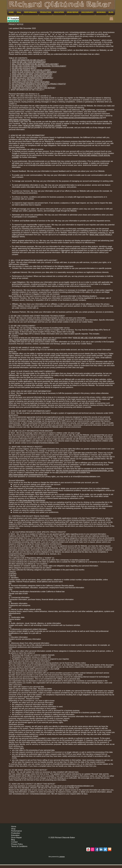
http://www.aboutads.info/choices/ (32, 500)
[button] (111, 18)
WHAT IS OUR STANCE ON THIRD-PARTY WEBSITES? (34, 72)
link (73, 332)
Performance (17, 831)
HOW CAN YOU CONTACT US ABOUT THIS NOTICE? (34, 88)
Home (14, 827)
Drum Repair (16, 838)
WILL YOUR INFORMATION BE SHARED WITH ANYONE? (35, 64)
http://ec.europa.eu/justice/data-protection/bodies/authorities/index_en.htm (85, 471)
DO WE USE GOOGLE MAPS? (24, 68)
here (17, 332)
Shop (13, 829)
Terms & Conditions (19, 846)
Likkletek (62, 857)
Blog (13, 840)
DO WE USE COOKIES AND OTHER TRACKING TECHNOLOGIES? (39, 66)
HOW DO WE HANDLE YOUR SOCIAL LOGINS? (31, 70)
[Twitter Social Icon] (105, 849)
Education (15, 835)
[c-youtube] (88, 849)
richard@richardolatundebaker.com (68, 38)
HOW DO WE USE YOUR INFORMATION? (29, 62)
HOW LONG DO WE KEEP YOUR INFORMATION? (32, 74)
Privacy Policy (17, 844)
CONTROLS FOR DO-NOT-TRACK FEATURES (31, 82)
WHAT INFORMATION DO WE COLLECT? (29, 60)
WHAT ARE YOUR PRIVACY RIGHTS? (27, 80)
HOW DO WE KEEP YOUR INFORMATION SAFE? (32, 76)
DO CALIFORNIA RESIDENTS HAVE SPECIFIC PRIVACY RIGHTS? (39, 84)
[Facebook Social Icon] (97, 849)
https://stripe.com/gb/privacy (20, 120)
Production (16, 833)
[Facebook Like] (107, 827)
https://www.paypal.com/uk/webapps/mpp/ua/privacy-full (81, 118)
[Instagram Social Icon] (92, 849)
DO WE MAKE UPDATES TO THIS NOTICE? (30, 86)
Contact (14, 842)
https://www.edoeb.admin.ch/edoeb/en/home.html (28, 475)
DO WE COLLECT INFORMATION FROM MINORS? (33, 78)
